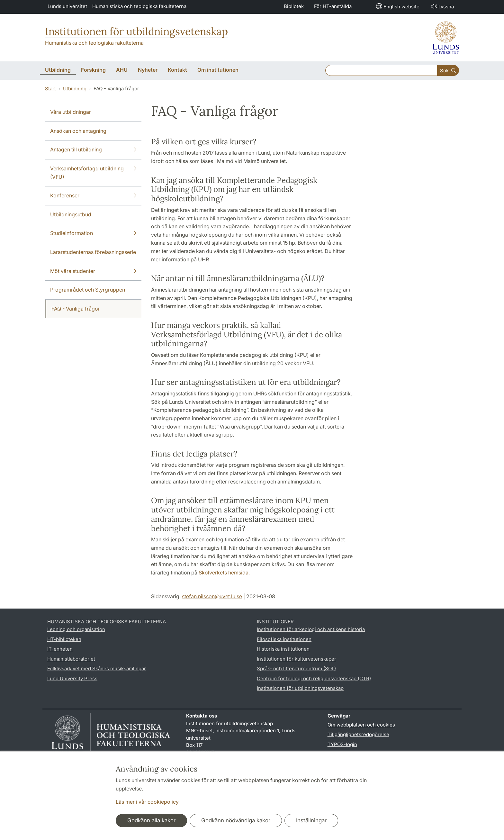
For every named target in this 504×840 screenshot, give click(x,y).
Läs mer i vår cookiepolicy (147, 802)
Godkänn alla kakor (151, 820)
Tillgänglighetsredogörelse (358, 734)
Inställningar (311, 820)
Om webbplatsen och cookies (361, 725)
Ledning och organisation (76, 629)
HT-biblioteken (64, 639)
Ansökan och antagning (78, 131)
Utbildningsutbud (71, 214)
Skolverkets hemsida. (224, 573)
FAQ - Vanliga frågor (76, 309)
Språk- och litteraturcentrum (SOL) (296, 668)
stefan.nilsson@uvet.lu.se (212, 596)
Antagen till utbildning (93, 150)
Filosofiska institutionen (284, 639)
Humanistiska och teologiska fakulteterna (139, 6)
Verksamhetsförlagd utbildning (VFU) (93, 172)
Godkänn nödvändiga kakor (236, 820)
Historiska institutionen (283, 649)
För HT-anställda (333, 6)
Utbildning (75, 89)
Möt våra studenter (93, 271)
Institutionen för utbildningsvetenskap (136, 31)
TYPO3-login (342, 744)
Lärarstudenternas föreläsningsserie (93, 252)
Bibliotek (294, 6)
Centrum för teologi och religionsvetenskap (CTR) (314, 678)
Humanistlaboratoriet (71, 659)
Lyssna (442, 6)
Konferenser (93, 196)
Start (50, 89)
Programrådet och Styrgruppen (88, 290)
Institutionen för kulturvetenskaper (297, 659)
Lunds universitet (67, 6)
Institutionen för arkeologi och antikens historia (311, 629)
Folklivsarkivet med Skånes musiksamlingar (97, 668)
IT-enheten (60, 649)
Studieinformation (93, 233)
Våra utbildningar (71, 112)
